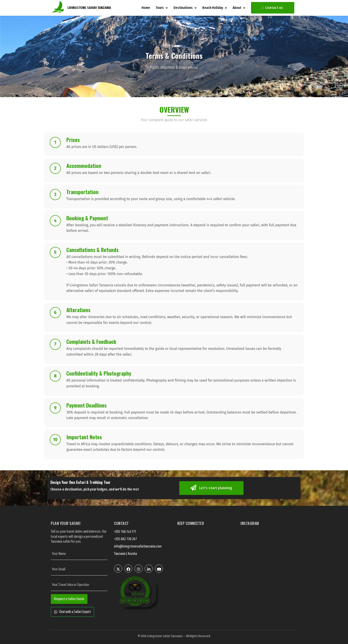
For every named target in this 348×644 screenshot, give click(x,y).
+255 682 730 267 (126, 539)
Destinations (183, 8)
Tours (160, 8)
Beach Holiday (213, 8)
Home (146, 8)
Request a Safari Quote (69, 599)
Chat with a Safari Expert (72, 612)
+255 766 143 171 (125, 532)
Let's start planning (211, 488)
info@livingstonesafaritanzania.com (138, 546)
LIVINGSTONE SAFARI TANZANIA (89, 8)
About (237, 8)
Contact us (273, 8)
